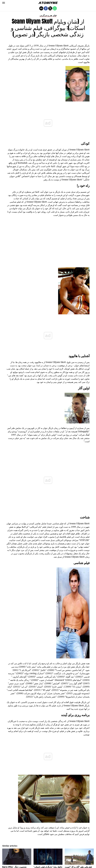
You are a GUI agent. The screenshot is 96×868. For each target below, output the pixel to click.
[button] (4, 3)
